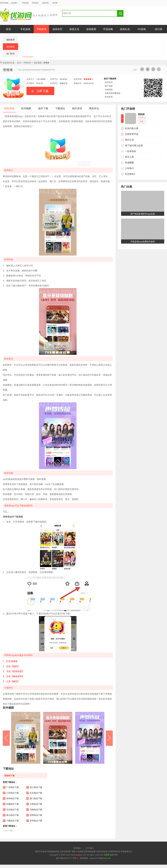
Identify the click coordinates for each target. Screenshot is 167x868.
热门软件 (11, 54)
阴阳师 (141, 114)
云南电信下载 (36, 804)
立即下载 (42, 91)
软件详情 (9, 108)
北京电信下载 (36, 793)
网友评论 (94, 108)
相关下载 (43, 108)
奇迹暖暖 (129, 163)
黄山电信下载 (13, 815)
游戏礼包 (125, 29)
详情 (142, 121)
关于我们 (90, 848)
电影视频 (38, 63)
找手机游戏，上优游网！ (9, 3)
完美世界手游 (132, 134)
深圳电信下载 (13, 798)
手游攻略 (108, 29)
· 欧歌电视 (108, 97)
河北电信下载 (13, 810)
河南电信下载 (36, 810)
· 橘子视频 (108, 86)
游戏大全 (74, 29)
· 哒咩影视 (108, 82)
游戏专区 (46, 3)
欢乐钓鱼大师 (132, 128)
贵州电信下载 (36, 821)
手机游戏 (25, 3)
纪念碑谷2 (130, 174)
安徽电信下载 (13, 804)
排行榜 (55, 3)
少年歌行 (129, 168)
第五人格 (129, 157)
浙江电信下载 (36, 787)
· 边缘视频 (108, 89)
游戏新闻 (91, 29)
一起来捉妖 (131, 151)
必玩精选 (12, 47)
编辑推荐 (11, 40)
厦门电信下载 (36, 798)
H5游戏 (142, 29)
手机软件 (35, 3)
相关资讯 (77, 108)
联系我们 (77, 848)
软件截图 (26, 108)
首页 (8, 29)
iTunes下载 (8, 830)
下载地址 (60, 108)
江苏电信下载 (13, 793)
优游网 (16, 15)
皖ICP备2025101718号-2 (67, 858)
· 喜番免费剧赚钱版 (112, 93)
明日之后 (129, 140)
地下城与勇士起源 (134, 145)
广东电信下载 (13, 787)
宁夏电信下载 (13, 821)
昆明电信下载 (36, 815)
